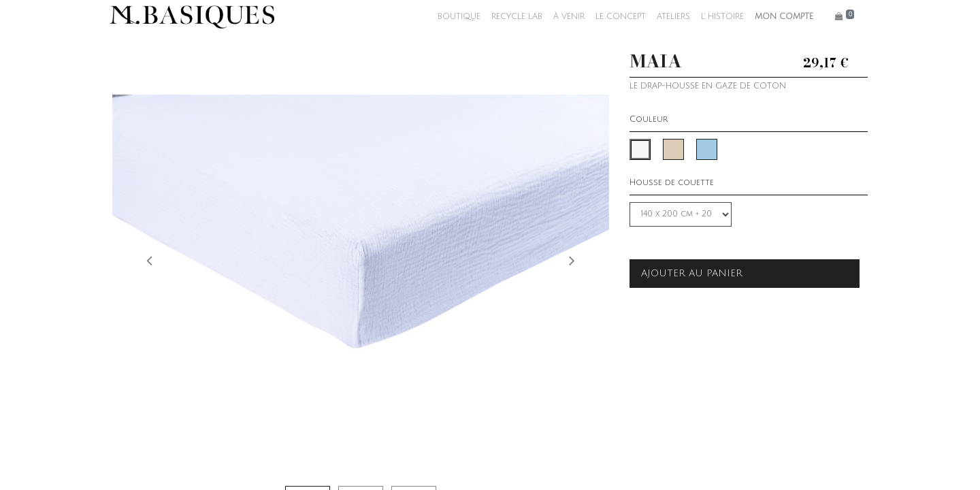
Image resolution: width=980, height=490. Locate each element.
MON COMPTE (781, 17)
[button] (150, 260)
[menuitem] (456, 17)
